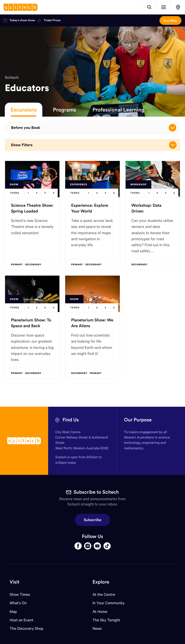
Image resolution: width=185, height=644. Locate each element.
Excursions (24, 110)
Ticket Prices (49, 20)
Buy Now (170, 20)
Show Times (20, 594)
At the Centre (104, 594)
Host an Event (22, 620)
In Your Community (109, 603)
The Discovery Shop (26, 628)
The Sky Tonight (106, 620)
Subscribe (92, 520)
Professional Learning (118, 110)
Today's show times (19, 20)
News (97, 628)
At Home (100, 612)
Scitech (12, 77)
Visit (15, 582)
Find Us (71, 420)
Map (16, 612)
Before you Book (94, 128)
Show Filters (94, 145)
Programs (64, 110)
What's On (18, 603)
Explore (101, 582)
